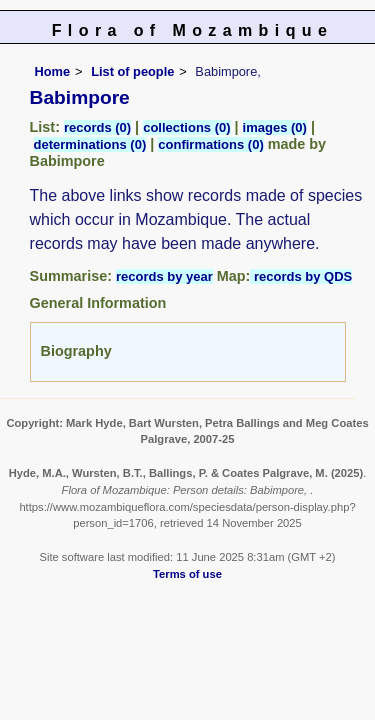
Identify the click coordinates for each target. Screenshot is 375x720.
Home (53, 71)
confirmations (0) (210, 144)
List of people (132, 71)
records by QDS (301, 276)
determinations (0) (90, 144)
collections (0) (186, 127)
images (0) (275, 127)
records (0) (97, 127)
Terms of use (187, 574)
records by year (164, 276)
